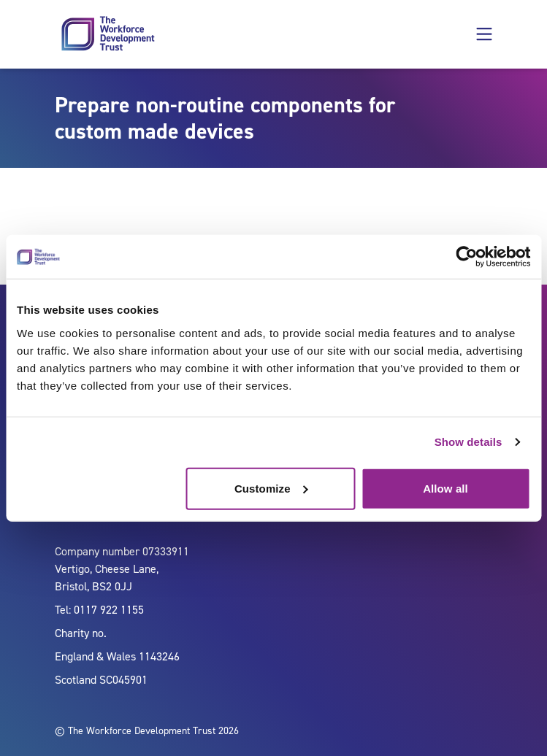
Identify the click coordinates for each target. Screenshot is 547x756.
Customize (271, 488)
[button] (484, 34)
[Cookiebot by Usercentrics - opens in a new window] (466, 257)
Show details (468, 442)
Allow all (445, 488)
